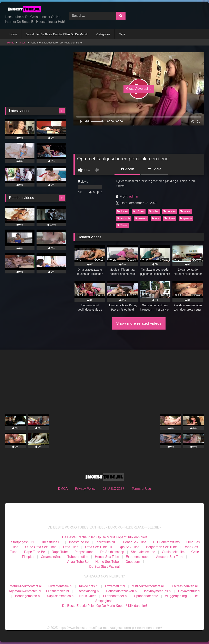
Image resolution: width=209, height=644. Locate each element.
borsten (170, 211)
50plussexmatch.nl (61, 596)
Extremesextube (138, 557)
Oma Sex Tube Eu (98, 547)
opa (156, 218)
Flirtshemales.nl (58, 591)
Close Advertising (139, 89)
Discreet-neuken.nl (184, 586)
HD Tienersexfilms (167, 542)
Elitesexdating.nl (88, 591)
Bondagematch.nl (28, 596)
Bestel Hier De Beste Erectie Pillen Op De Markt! (57, 34)
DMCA (63, 489)
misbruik (124, 218)
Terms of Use (141, 489)
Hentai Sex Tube (107, 557)
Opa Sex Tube (129, 547)
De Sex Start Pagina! (104, 567)
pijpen (170, 218)
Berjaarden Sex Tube (161, 547)
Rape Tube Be (34, 552)
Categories (103, 34)
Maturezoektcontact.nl (26, 586)
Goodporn (133, 562)
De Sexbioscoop (112, 552)
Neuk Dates (88, 596)
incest (185, 211)
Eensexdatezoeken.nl (122, 591)
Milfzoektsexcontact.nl (148, 586)
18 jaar (139, 211)
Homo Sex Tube (107, 562)
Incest (23, 43)
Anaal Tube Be (78, 562)
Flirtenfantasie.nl (60, 586)
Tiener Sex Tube (135, 542)
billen (154, 211)
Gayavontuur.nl (189, 591)
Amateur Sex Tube (170, 557)
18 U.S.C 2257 (114, 489)
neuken (141, 218)
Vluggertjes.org (176, 596)
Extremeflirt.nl (115, 586)
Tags (122, 34)
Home (13, 34)
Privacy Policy (85, 489)
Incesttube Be (79, 542)
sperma (186, 218)
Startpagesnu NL (23, 542)
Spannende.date (146, 596)
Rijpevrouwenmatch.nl (25, 591)
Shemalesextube (143, 552)
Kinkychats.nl (89, 586)
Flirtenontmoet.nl (115, 596)
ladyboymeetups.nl (158, 591)
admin (134, 196)
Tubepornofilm (78, 557)
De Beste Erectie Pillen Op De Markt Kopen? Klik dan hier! (104, 537)
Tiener (122, 225)
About (127, 169)
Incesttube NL (106, 542)
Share (155, 169)
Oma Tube (71, 547)
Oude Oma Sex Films (41, 547)
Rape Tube (60, 552)
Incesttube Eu (52, 542)
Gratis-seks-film (173, 552)
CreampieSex (51, 557)
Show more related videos (139, 323)
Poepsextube (84, 552)
